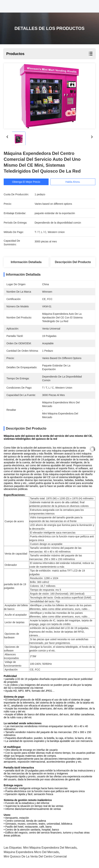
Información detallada (26, 262)
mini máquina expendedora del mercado (50, 848)
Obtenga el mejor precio (26, 182)
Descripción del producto (73, 262)
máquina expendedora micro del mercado (31, 852)
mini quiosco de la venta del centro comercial (35, 856)
